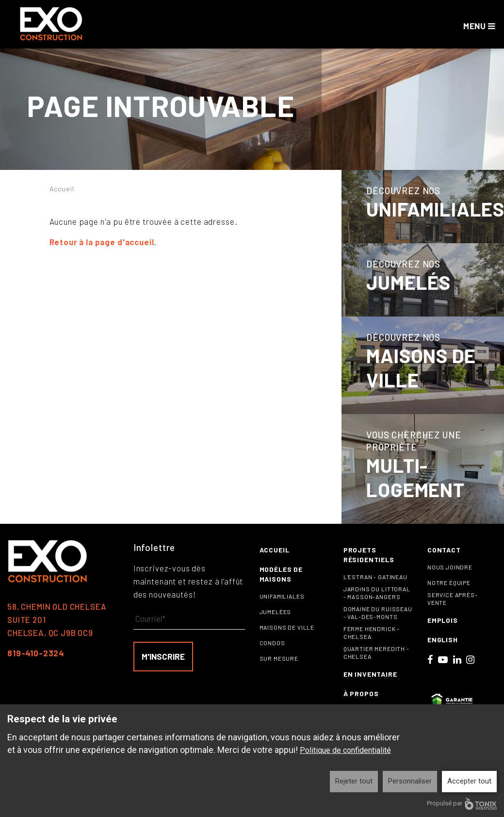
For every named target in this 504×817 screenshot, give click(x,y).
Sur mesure (279, 671)
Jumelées (276, 624)
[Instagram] (471, 672)
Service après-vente (453, 611)
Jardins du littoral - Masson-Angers (377, 605)
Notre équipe (449, 595)
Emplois (443, 633)
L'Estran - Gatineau (375, 589)
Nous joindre (450, 580)
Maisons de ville (287, 640)
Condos (272, 655)
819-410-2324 (36, 666)
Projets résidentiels (369, 567)
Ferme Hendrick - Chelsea (372, 645)
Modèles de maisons (281, 587)
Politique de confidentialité (345, 750)
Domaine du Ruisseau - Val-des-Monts (378, 625)
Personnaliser (410, 781)
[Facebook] (430, 672)
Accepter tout (469, 781)
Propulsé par (462, 804)
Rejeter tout (354, 781)
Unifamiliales (282, 609)
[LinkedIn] (457, 672)
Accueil (63, 188)
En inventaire (370, 687)
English (443, 652)
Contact (444, 562)
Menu (480, 26)
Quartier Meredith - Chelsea (376, 665)
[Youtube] (443, 672)
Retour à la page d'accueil (103, 242)
